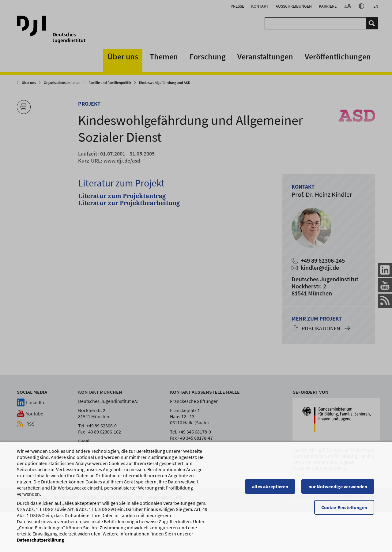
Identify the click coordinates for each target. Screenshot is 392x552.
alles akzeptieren (271, 489)
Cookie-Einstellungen (345, 510)
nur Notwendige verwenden (339, 489)
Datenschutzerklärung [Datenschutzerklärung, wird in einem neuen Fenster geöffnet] (41, 543)
